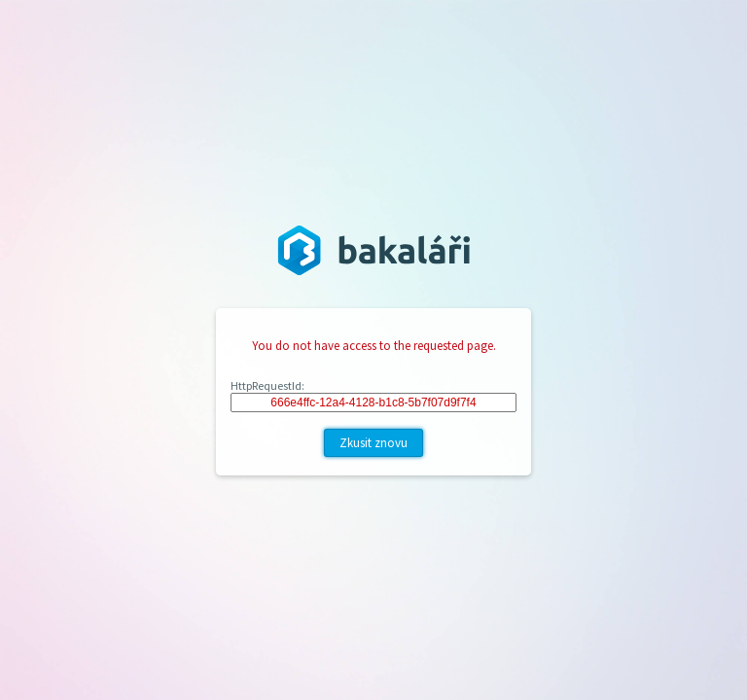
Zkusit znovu (373, 443)
